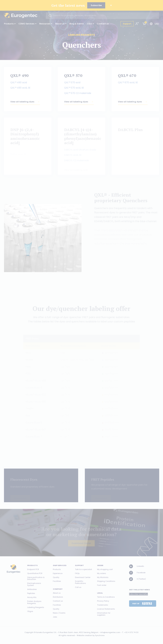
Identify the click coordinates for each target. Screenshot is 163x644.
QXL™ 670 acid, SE (128, 83)
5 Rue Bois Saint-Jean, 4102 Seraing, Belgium (78, 632)
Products (10, 24)
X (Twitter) (137, 579)
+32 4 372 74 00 (131, 632)
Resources (46, 24)
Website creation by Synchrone (91, 635)
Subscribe (96, 5)
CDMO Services (27, 24)
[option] (43, 238)
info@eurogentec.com (110, 632)
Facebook (137, 573)
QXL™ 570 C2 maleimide (78, 94)
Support (127, 24)
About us (61, 24)
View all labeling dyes (22, 104)
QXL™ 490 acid (19, 83)
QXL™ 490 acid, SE (20, 89)
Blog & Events (77, 24)
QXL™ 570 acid (72, 83)
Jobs (90, 24)
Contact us (103, 24)
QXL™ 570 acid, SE (74, 89)
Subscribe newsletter (138, 594)
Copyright (29, 632)
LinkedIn (137, 566)
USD (157, 24)
